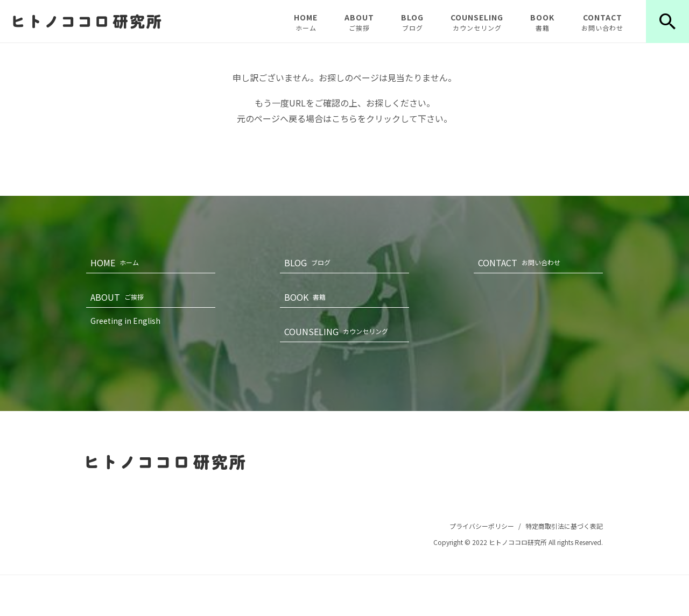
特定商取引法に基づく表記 (564, 526)
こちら (344, 118)
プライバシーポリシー (482, 526)
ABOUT (359, 22)
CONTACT (602, 22)
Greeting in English (125, 321)
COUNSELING (477, 22)
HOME (306, 22)
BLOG (412, 22)
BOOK (542, 22)
